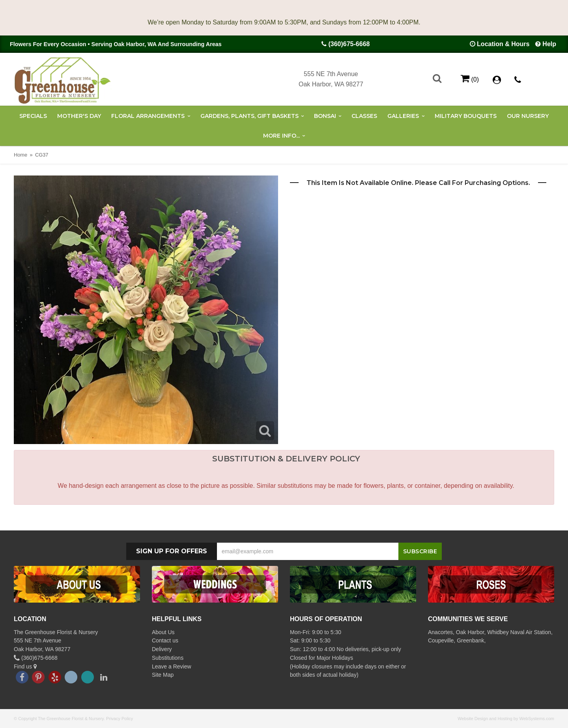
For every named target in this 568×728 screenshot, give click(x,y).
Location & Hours (503, 44)
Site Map (163, 675)
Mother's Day (79, 116)
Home (21, 155)
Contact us (165, 640)
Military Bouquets (466, 116)
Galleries (403, 116)
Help (549, 44)
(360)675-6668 (349, 44)
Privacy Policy (120, 719)
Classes (364, 116)
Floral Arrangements (148, 116)
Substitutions (168, 658)
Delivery (162, 649)
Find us (25, 666)
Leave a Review (172, 666)
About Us (163, 632)
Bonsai (325, 116)
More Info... (281, 136)
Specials (33, 116)
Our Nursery (528, 116)
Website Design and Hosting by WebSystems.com (506, 719)
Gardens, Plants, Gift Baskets (249, 116)
